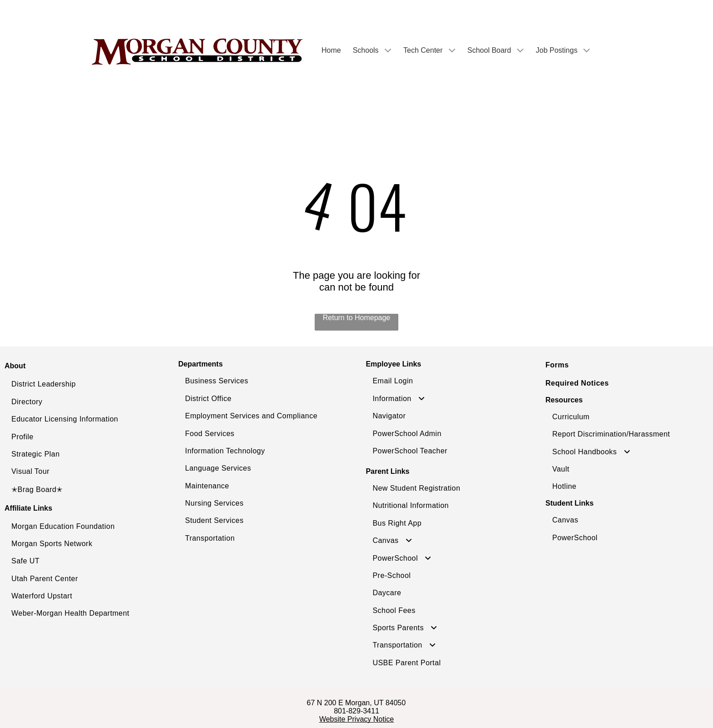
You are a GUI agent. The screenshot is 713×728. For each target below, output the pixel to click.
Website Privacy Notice (356, 719)
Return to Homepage (357, 318)
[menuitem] (78, 384)
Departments (201, 364)
